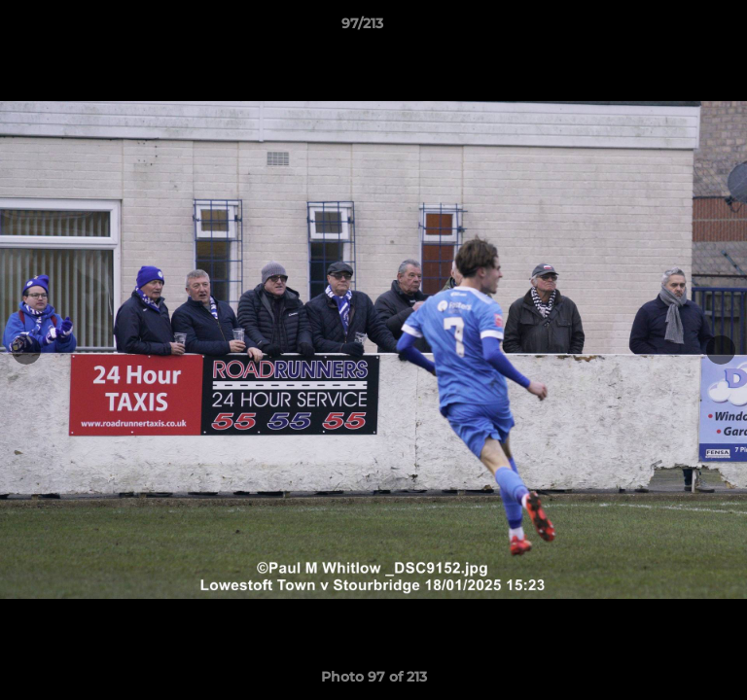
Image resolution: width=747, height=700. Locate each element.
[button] (677, 28)
